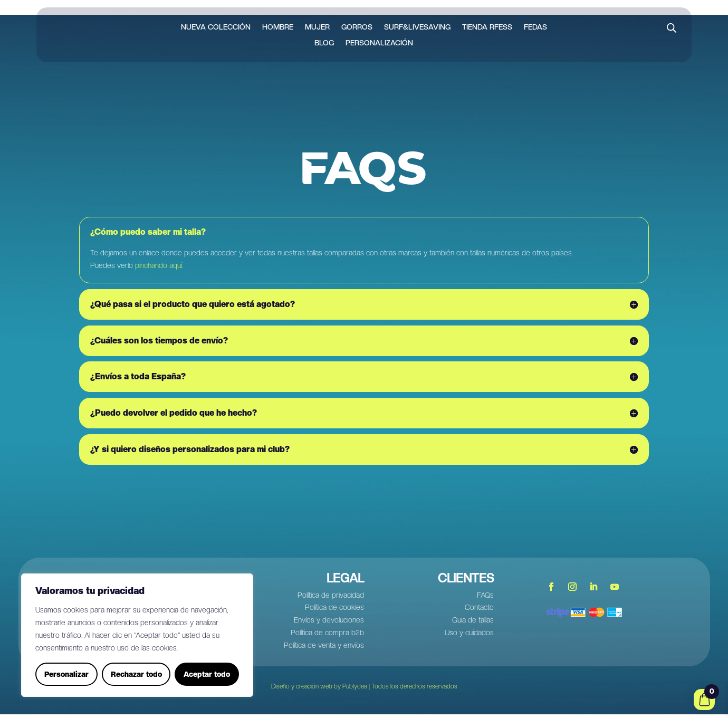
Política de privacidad (331, 598)
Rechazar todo (136, 674)
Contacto (479, 611)
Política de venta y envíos (324, 649)
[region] (137, 635)
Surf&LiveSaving (417, 27)
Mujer (317, 27)
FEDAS (535, 27)
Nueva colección (216, 27)
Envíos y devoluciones (329, 624)
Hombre (278, 27)
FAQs (485, 598)
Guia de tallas (473, 624)
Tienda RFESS (487, 27)
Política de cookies (334, 611)
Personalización (379, 43)
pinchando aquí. (159, 269)
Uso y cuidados (469, 636)
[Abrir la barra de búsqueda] (672, 28)
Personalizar (66, 674)
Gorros (357, 27)
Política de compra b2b (327, 636)
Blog (324, 43)
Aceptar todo (207, 674)
